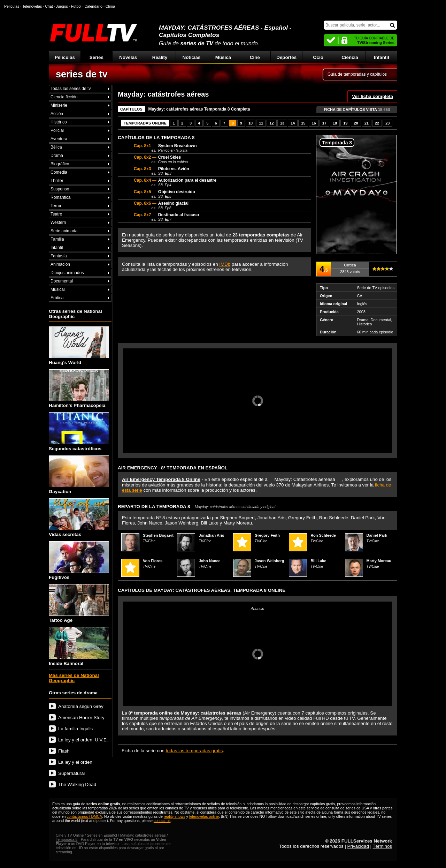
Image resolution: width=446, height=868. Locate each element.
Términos (382, 846)
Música (223, 57)
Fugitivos (79, 561)
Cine (255, 57)
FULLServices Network (367, 841)
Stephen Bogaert (158, 535)
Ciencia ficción (64, 97)
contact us (162, 821)
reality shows (175, 816)
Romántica (60, 197)
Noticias (192, 57)
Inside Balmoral (79, 646)
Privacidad (358, 846)
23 (387, 123)
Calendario (93, 6)
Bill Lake (318, 561)
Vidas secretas (79, 518)
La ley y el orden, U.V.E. (83, 740)
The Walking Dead (77, 784)
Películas (65, 57)
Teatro (56, 214)
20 (356, 123)
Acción (57, 114)
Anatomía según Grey (81, 706)
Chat (49, 6)
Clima (110, 6)
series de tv (82, 74)
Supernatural (71, 773)
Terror (56, 206)
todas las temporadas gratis (194, 751)
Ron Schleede (323, 535)
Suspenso (60, 189)
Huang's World (79, 346)
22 (377, 123)
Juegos (62, 6)
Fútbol (76, 6)
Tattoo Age (79, 603)
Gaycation (79, 475)
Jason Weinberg (270, 561)
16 (314, 123)
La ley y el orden (75, 762)
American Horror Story (81, 718)
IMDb (225, 264)
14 (293, 123)
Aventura (59, 139)
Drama (57, 156)
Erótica (57, 298)
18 (335, 123)
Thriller (57, 181)
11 (261, 123)
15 (303, 123)
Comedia (59, 172)
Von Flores (153, 561)
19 (345, 123)
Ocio (318, 57)
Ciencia (350, 57)
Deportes (286, 57)
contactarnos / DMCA (84, 816)
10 (251, 123)
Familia (57, 239)
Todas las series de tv (71, 89)
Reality (160, 57)
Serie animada (64, 231)
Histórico (59, 122)
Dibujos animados (67, 273)
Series (97, 57)
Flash (64, 751)
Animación (60, 264)
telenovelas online (204, 816)
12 (271, 123)
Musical (58, 289)
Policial (57, 130)
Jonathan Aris (211, 535)
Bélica (56, 147)
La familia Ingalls (75, 729)
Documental (62, 281)
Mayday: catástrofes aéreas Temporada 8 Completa (199, 109)
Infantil (382, 57)
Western (58, 222)
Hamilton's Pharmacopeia (79, 389)
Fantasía (59, 256)
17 (324, 123)
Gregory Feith (267, 535)
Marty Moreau (379, 561)
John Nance (209, 561)
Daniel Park (377, 535)
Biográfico (60, 164)
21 (367, 123)
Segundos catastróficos (79, 432)
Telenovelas (32, 6)
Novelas (128, 57)
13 (282, 123)
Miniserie (59, 105)
